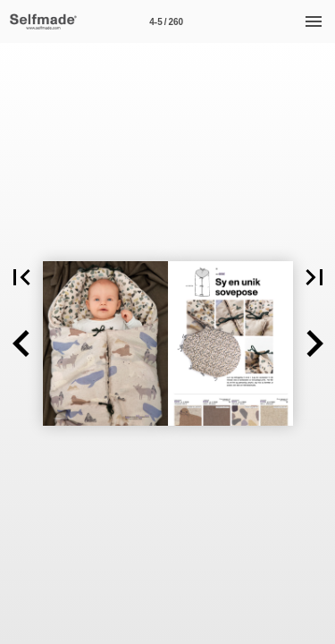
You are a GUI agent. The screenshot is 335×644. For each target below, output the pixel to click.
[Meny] (314, 21)
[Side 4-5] (166, 21)
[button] (21, 343)
